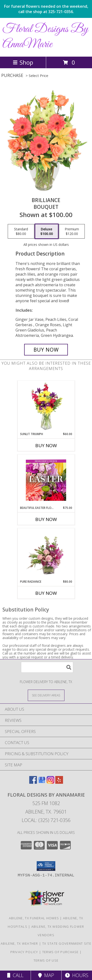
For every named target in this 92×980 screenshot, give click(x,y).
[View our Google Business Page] (42, 782)
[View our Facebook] (33, 782)
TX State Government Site (67, 943)
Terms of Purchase (60, 952)
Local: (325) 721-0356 (46, 820)
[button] (46, 866)
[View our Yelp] (59, 782)
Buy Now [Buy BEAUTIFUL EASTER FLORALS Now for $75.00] (46, 519)
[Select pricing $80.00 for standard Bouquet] (21, 231)
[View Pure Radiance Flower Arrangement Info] (46, 554)
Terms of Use (46, 960)
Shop (23, 62)
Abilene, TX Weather (19, 943)
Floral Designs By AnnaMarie (46, 37)
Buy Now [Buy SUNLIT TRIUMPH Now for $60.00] (46, 445)
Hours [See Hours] (77, 975)
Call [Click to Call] (15, 975)
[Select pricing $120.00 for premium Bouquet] (72, 231)
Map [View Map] (46, 975)
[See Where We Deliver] (46, 695)
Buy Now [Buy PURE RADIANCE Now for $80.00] (46, 593)
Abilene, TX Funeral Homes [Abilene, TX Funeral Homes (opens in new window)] (34, 918)
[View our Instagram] (50, 782)
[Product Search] (47, 667)
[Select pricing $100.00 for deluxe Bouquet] (47, 231)
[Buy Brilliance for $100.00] (46, 350)
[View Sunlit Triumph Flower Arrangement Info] (46, 407)
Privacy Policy (24, 952)
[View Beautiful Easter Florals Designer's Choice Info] (46, 480)
